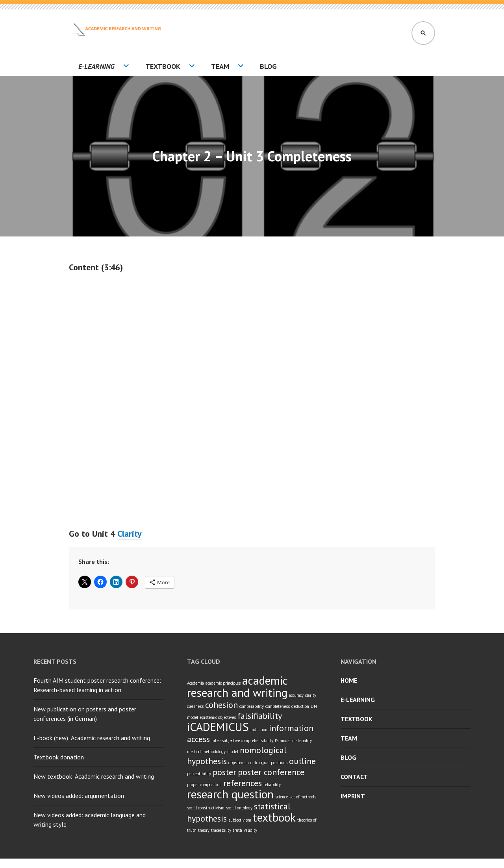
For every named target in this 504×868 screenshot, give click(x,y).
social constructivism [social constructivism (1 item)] (206, 808)
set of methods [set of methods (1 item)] (303, 797)
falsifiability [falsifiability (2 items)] (260, 716)
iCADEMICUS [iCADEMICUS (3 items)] (218, 727)
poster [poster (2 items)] (224, 772)
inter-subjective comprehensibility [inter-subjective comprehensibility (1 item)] (242, 741)
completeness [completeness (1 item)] (278, 706)
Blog (268, 66)
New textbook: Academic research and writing (94, 776)
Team (220, 66)
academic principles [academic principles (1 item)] (223, 683)
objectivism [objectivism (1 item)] (239, 763)
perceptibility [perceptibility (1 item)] (199, 774)
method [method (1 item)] (194, 752)
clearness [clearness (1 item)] (195, 706)
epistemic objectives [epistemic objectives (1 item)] (218, 717)
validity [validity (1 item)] (250, 830)
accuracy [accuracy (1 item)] (296, 695)
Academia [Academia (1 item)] (195, 683)
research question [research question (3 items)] (230, 794)
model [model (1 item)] (233, 752)
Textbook (163, 66)
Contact (354, 777)
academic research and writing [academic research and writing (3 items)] (237, 686)
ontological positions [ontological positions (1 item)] (269, 763)
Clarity (130, 534)
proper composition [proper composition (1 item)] (204, 785)
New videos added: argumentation (79, 796)
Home (349, 680)
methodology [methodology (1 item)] (214, 752)
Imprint (353, 796)
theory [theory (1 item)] (204, 830)
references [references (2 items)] (243, 783)
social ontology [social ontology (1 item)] (239, 808)
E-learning (96, 66)
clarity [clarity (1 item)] (311, 695)
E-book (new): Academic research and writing (92, 738)
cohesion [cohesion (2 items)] (221, 705)
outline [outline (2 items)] (302, 761)
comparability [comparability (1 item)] (252, 706)
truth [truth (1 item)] (237, 830)
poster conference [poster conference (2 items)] (271, 772)
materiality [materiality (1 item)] (302, 741)
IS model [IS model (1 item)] (283, 741)
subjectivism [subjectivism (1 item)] (240, 820)
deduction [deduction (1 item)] (300, 706)
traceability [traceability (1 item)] (221, 830)
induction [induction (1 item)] (259, 729)
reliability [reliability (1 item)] (272, 785)
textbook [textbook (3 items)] (274, 817)
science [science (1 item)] (282, 797)
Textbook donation (59, 757)
